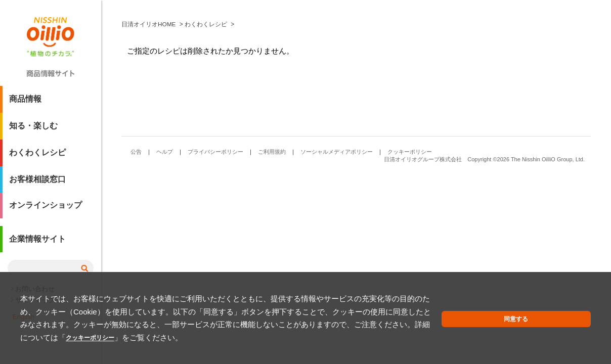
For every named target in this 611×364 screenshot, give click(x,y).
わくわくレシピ (37, 156)
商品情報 (25, 103)
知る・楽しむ (33, 130)
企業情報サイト (37, 244)
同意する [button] (567, 326)
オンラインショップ (46, 210)
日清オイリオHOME (149, 166)
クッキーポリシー (309, 337)
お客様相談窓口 (37, 183)
